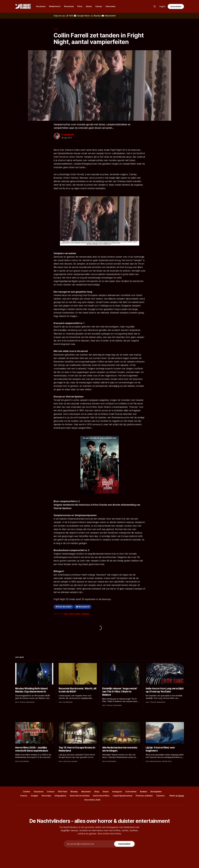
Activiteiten (131, 792)
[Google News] (82, 16)
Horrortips (46, 796)
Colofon (27, 792)
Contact (51, 792)
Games (99, 6)
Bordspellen (156, 792)
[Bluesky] (96, 16)
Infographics (60, 796)
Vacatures (41, 6)
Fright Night (75, 614)
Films (80, 6)
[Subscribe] (124, 844)
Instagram (117, 792)
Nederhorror (55, 6)
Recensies (69, 6)
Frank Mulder (68, 135)
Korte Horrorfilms (101, 796)
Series (89, 6)
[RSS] (70, 16)
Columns (160, 796)
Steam (106, 792)
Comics (24, 796)
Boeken (144, 792)
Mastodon (86, 792)
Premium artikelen (144, 796)
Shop (97, 792)
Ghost (181, 796)
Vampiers (86, 614)
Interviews (110, 6)
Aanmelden (176, 6)
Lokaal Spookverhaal (123, 796)
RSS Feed (62, 792)
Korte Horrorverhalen (80, 796)
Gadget (34, 796)
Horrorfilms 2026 (92, 800)
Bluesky (74, 792)
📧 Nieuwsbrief (83, 607)
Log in (162, 6)
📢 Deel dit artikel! (64, 607)
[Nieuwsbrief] (109, 16)
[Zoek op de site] (155, 6)
